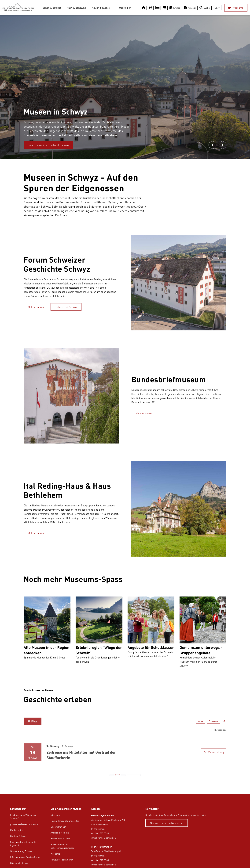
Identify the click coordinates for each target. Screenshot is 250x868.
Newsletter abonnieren (62, 860)
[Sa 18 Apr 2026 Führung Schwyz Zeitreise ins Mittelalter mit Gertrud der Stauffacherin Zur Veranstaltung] (125, 750)
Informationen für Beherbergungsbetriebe (62, 846)
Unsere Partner (58, 827)
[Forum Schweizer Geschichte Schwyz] (48, 145)
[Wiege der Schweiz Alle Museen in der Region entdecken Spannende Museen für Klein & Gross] (47, 633)
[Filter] (33, 721)
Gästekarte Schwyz (19, 863)
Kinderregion (17, 830)
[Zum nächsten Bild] (223, 145)
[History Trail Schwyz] (66, 307)
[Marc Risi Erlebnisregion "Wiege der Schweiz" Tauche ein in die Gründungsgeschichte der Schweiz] (99, 633)
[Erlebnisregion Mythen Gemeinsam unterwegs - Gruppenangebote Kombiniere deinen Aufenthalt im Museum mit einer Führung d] (203, 633)
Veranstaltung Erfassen (22, 851)
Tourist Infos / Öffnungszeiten (65, 821)
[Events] (175, 8)
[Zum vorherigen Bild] (212, 145)
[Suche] (205, 8)
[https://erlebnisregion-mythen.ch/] (19, 8)
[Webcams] (236, 8)
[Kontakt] (190, 8)
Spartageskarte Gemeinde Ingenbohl (23, 844)
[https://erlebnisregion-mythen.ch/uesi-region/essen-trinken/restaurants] (151, 8)
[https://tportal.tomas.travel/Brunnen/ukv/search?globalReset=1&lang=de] (165, 8)
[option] (125, 87)
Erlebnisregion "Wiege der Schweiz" (23, 817)
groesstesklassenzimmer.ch (24, 824)
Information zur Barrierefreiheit (26, 857)
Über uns (55, 815)
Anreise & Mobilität (60, 833)
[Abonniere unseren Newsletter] (167, 823)
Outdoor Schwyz (18, 836)
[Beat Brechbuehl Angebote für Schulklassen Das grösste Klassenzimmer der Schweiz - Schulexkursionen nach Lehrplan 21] (151, 633)
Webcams (55, 854)
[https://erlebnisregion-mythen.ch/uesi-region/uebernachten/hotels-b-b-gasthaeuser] (158, 8)
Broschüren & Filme (60, 839)
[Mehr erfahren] (36, 307)
